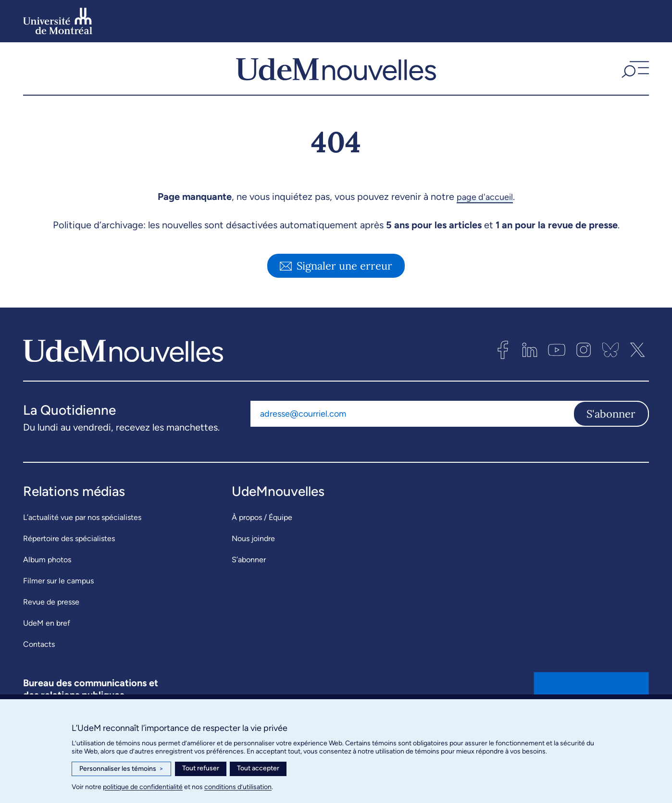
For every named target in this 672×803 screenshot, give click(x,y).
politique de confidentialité (143, 787)
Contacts (39, 660)
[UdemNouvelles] (336, 76)
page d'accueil (485, 212)
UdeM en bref (47, 639)
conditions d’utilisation (238, 787)
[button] (634, 76)
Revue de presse (51, 618)
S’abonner (249, 575)
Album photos (47, 575)
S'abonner (611, 429)
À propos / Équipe (262, 533)
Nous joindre (253, 554)
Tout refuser (201, 768)
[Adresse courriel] (412, 429)
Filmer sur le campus (58, 597)
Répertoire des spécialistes (69, 554)
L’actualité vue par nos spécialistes (82, 533)
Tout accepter (258, 768)
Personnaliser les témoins (121, 769)
